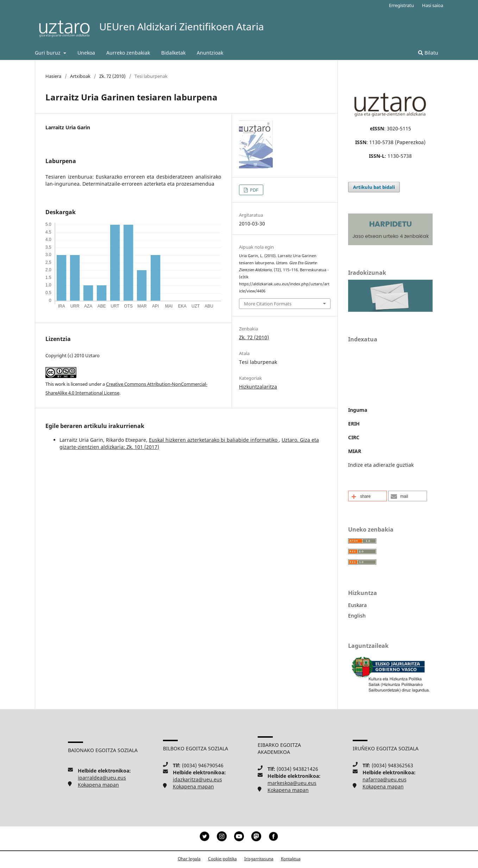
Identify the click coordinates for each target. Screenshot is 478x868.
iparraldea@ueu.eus (102, 778)
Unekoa (86, 53)
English (357, 616)
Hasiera (53, 76)
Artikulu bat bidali (374, 187)
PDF (254, 190)
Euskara (357, 605)
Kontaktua (291, 859)
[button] (367, 496)
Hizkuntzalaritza (258, 387)
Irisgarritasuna (259, 859)
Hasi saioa (433, 5)
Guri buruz (48, 53)
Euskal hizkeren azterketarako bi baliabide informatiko (214, 440)
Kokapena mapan (98, 785)
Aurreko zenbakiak (128, 53)
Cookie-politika (222, 859)
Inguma (358, 410)
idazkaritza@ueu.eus (197, 779)
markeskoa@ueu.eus (292, 783)
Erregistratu (401, 5)
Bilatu (428, 53)
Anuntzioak (210, 53)
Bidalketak (173, 53)
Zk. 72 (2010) (112, 76)
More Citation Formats (268, 304)
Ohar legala (189, 859)
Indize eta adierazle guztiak (381, 465)
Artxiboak (80, 76)
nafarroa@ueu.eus (385, 779)
